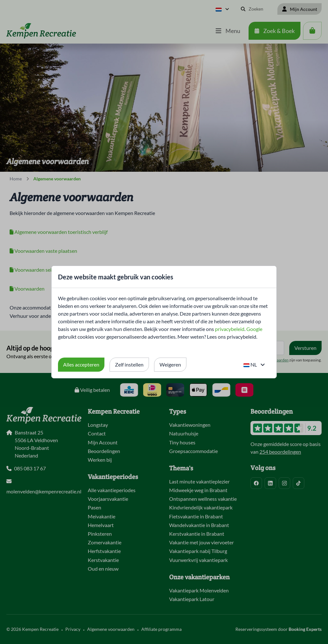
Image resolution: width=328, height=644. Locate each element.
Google (254, 329)
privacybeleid (230, 329)
